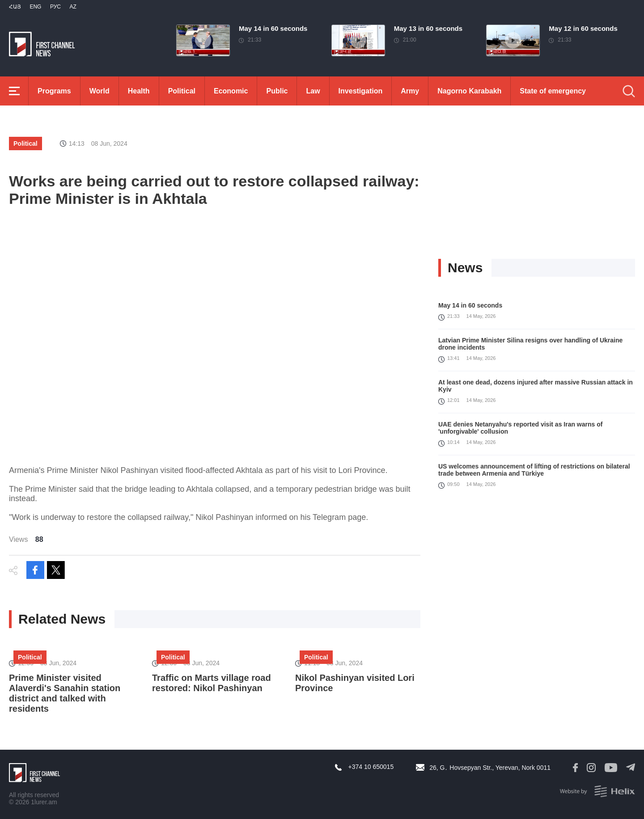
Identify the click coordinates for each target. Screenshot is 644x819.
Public (277, 91)
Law (313, 91)
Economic (231, 91)
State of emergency (553, 91)
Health (139, 91)
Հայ (15, 7)
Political (182, 91)
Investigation (361, 91)
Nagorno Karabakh (469, 91)
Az (73, 7)
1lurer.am (44, 802)
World (100, 91)
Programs (54, 91)
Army (410, 91)
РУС (55, 7)
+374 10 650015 (371, 767)
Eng (35, 7)
